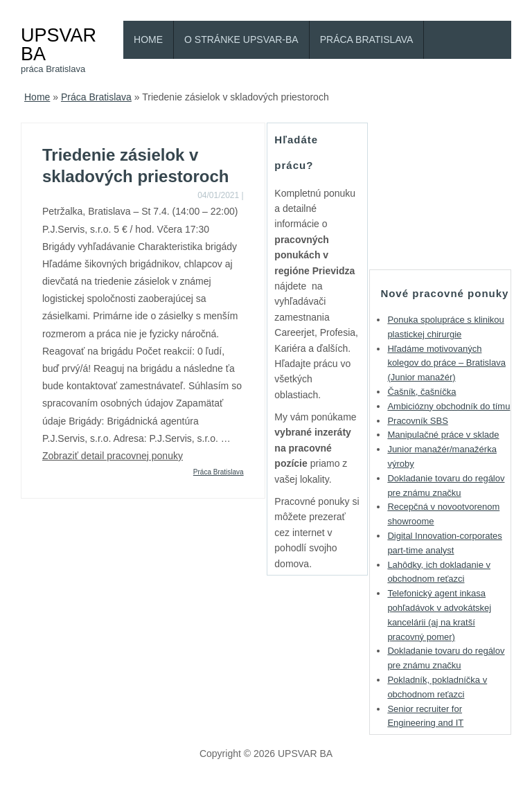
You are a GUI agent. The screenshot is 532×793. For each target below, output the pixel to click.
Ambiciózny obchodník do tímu (449, 406)
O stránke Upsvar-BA (241, 39)
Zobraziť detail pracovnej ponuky (113, 456)
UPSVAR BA (59, 44)
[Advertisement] (450, 192)
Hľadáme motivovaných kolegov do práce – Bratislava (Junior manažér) (446, 363)
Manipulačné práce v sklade (443, 435)
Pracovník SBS (417, 421)
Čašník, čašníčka (422, 392)
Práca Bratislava (367, 39)
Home (148, 39)
